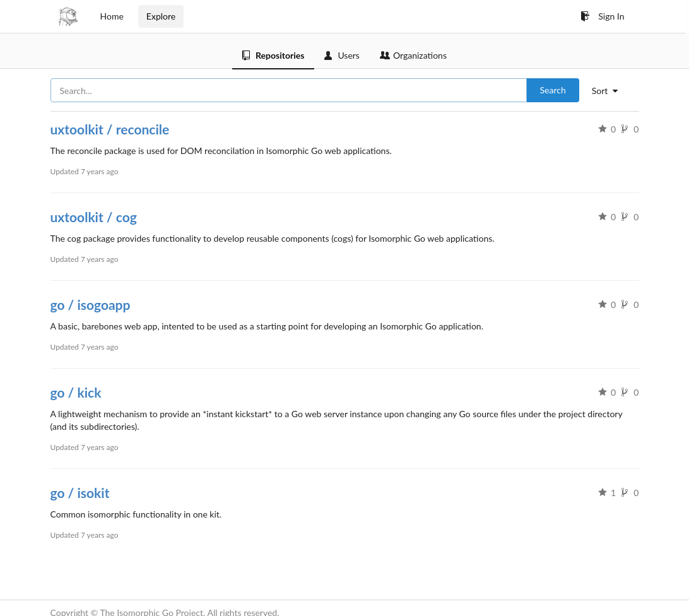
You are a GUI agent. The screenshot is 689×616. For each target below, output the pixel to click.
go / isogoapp (91, 305)
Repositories (273, 55)
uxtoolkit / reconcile (110, 129)
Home (112, 16)
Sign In (602, 16)
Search (553, 90)
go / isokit (80, 493)
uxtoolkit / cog (94, 217)
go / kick (76, 392)
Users (342, 55)
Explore (161, 16)
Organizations (413, 55)
